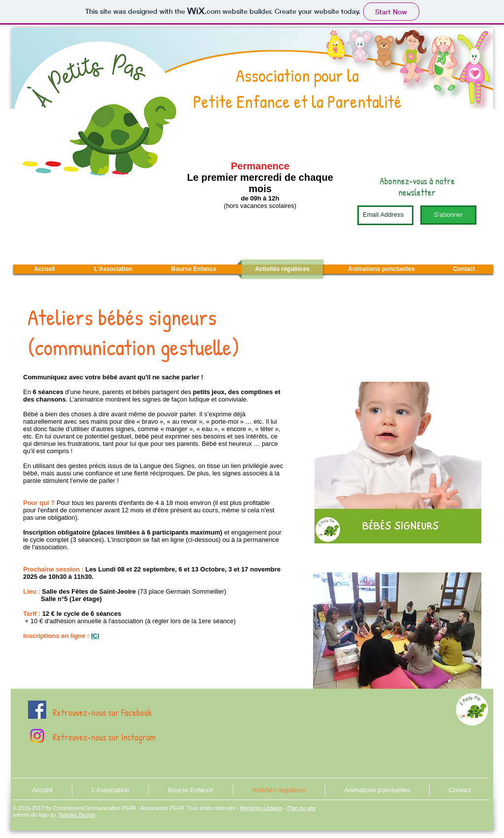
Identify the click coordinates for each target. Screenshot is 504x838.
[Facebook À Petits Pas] (37, 710)
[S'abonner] (448, 215)
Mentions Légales (261, 808)
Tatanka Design (76, 815)
